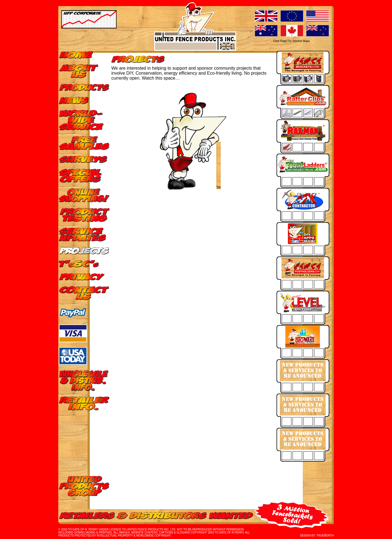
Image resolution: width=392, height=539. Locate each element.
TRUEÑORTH (325, 536)
